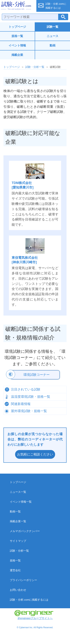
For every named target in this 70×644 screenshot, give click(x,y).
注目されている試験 (26, 389)
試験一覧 (53, 27)
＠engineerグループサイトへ (34, 615)
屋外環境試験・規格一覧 (29, 411)
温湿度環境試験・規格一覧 (31, 397)
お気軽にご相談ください (35, 454)
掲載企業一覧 (18, 521)
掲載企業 (17, 55)
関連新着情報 (21, 404)
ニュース (53, 36)
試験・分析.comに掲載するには (29, 600)
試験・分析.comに (56, 6)
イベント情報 (17, 45)
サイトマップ (18, 541)
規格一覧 (17, 36)
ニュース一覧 (18, 492)
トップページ (17, 27)
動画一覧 (15, 511)
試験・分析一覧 (35, 67)
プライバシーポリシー (23, 580)
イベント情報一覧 (21, 502)
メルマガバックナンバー (25, 531)
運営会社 (15, 570)
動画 (53, 45)
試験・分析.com (17, 6)
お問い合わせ (18, 590)
